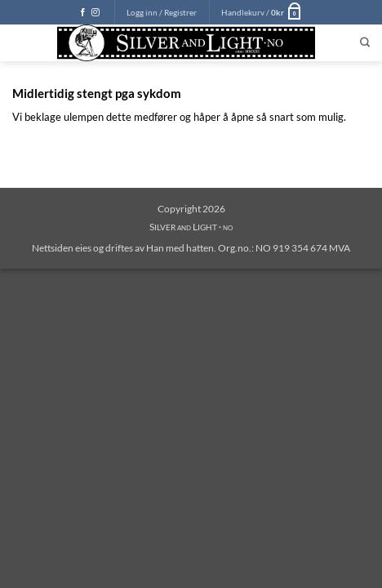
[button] (162, 12)
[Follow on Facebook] (83, 13)
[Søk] (365, 43)
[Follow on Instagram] (95, 13)
